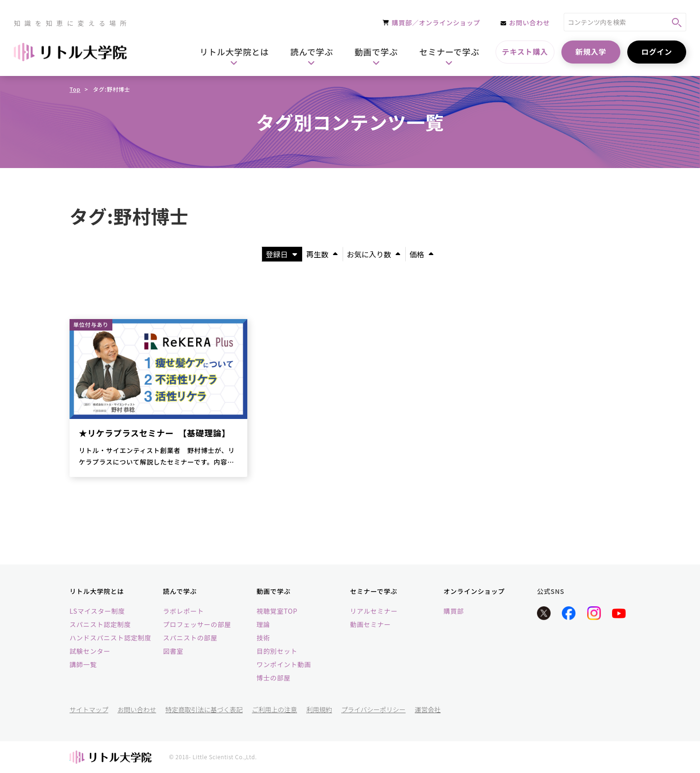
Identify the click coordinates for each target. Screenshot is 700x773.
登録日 (281, 254)
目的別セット (277, 651)
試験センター (90, 651)
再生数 (322, 254)
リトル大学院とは (97, 591)
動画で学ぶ (274, 591)
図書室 (173, 651)
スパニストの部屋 (190, 638)
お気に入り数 (373, 254)
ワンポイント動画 (284, 664)
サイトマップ (89, 709)
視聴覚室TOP (277, 611)
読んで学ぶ (180, 591)
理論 (263, 624)
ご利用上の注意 (274, 709)
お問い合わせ (137, 709)
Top (75, 89)
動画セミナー (370, 624)
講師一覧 (83, 664)
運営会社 (428, 709)
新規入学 (591, 52)
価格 (421, 254)
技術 (263, 638)
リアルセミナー (374, 611)
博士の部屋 (274, 678)
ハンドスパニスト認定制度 (111, 638)
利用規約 (319, 709)
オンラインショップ (474, 591)
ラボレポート (184, 611)
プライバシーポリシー (373, 709)
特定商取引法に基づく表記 (204, 709)
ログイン (656, 52)
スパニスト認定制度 (100, 624)
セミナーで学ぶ (374, 591)
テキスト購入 (525, 52)
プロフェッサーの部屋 (197, 624)
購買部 (454, 611)
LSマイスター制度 (97, 611)
